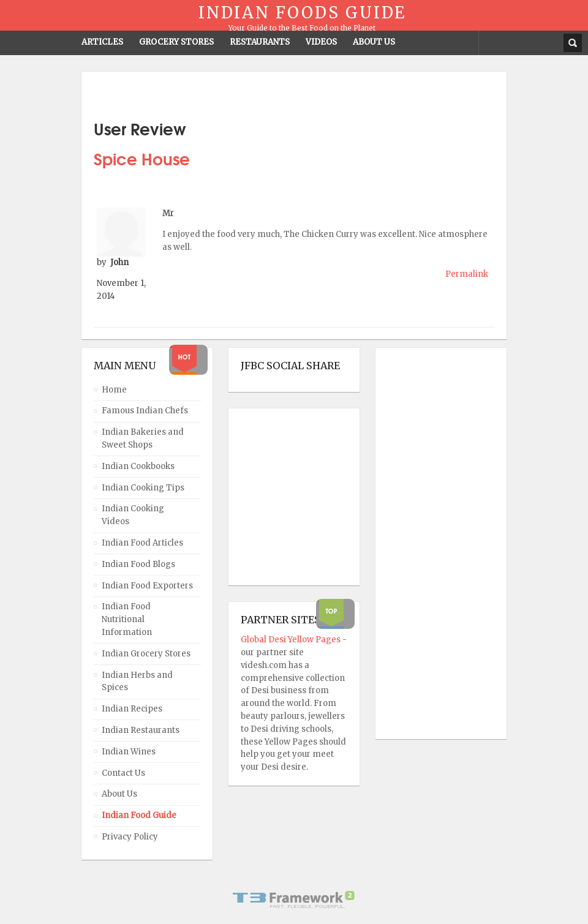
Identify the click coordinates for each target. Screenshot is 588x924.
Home (114, 390)
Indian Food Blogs (138, 564)
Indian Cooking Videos (133, 515)
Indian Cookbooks (138, 466)
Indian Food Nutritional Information (127, 619)
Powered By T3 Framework (294, 900)
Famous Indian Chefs (145, 411)
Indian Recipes (132, 709)
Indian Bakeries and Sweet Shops (143, 438)
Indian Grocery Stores (146, 654)
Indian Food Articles (142, 543)
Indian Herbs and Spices (137, 682)
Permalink (467, 274)
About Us (119, 794)
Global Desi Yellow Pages (292, 640)
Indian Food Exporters (147, 586)
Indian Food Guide (139, 815)
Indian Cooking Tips (143, 488)
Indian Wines (129, 752)
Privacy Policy (130, 837)
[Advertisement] (437, 544)
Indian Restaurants (141, 730)
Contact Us (123, 773)
